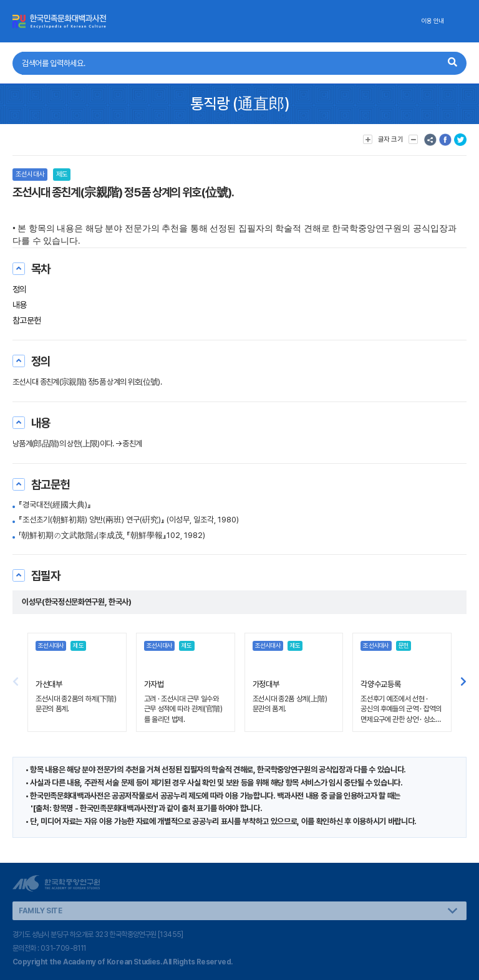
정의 (20, 289)
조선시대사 (30, 174)
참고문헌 (27, 320)
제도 (62, 174)
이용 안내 (433, 21)
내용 (20, 305)
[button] (463, 683)
